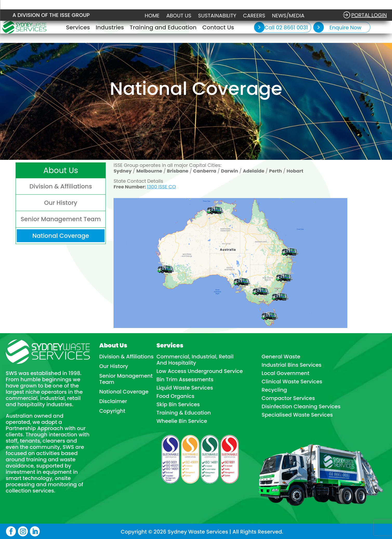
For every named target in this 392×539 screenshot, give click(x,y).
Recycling (274, 390)
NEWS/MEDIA (288, 16)
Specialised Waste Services (297, 415)
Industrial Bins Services (292, 365)
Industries (110, 29)
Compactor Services (288, 398)
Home (152, 16)
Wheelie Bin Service (182, 421)
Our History (114, 366)
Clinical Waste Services (292, 382)
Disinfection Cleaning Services (301, 406)
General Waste (281, 357)
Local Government (285, 373)
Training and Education (163, 29)
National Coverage (124, 392)
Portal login (369, 15)
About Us (179, 16)
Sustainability (217, 16)
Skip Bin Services (178, 404)
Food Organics (175, 396)
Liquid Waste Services (185, 388)
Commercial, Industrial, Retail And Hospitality (195, 360)
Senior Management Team (126, 379)
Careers (254, 16)
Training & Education (184, 413)
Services (78, 29)
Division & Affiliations (126, 357)
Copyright (112, 411)
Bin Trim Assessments (185, 379)
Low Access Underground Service (200, 371)
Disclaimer (113, 401)
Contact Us (218, 29)
